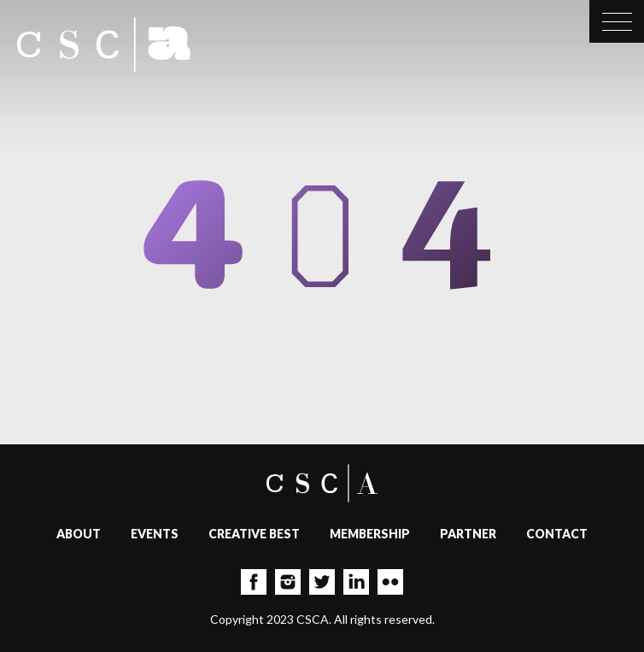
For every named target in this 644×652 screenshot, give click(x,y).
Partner (468, 534)
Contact (557, 534)
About (79, 534)
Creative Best (254, 534)
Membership (370, 534)
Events (155, 534)
